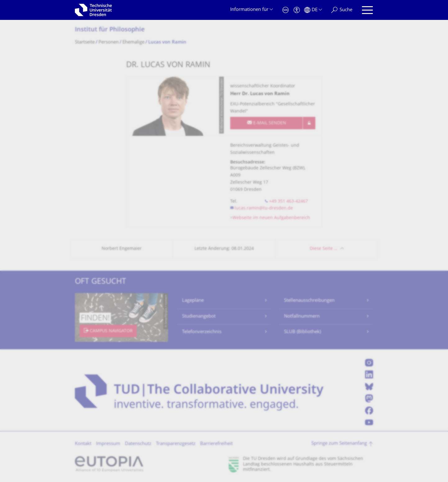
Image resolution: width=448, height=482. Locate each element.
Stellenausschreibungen (309, 301)
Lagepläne (193, 301)
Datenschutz (138, 444)
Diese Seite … (324, 249)
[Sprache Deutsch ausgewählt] (313, 10)
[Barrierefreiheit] (297, 10)
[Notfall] (286, 10)
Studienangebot (199, 317)
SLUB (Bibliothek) (302, 332)
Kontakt (83, 444)
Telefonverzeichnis (202, 332)
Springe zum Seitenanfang (339, 444)
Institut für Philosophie (110, 30)
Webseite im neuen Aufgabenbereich (271, 218)
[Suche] (342, 10)
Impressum (108, 444)
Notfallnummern (302, 317)
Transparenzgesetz (176, 444)
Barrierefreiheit (216, 444)
